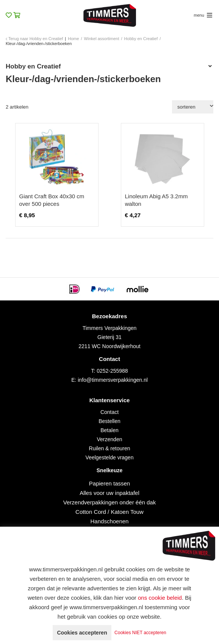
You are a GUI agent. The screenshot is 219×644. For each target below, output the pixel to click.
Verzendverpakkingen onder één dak (109, 502)
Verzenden (110, 439)
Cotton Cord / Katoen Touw (109, 512)
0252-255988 (112, 371)
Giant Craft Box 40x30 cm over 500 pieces (52, 200)
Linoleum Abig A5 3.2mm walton (156, 200)
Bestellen (109, 421)
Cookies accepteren (82, 633)
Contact (109, 412)
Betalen (109, 430)
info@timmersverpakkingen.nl (113, 380)
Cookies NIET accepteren (140, 633)
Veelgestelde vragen (110, 457)
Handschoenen (110, 521)
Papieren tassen (109, 483)
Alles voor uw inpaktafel (109, 493)
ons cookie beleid (160, 598)
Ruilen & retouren (110, 448)
